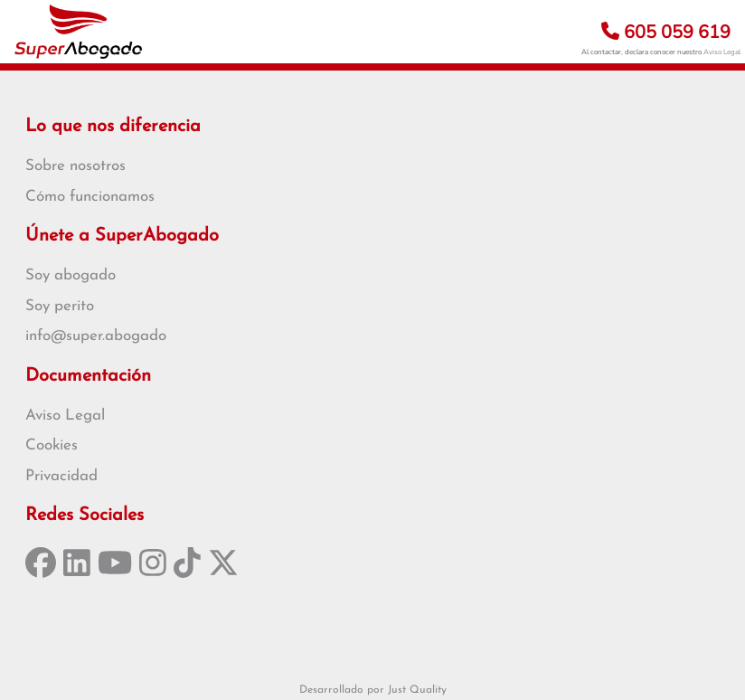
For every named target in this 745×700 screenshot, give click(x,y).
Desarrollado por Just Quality (373, 690)
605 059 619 (666, 32)
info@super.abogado (96, 336)
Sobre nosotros (75, 166)
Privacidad (61, 476)
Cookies (52, 445)
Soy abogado (71, 275)
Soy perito (60, 306)
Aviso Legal (722, 52)
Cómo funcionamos (90, 197)
